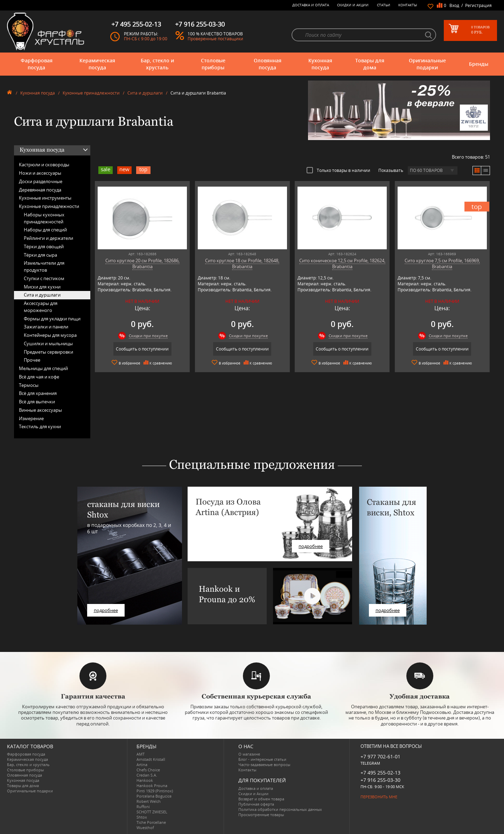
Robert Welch (149, 801)
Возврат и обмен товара (261, 799)
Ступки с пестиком (44, 278)
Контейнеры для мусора (50, 335)
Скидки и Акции (353, 5)
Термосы (29, 385)
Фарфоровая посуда (37, 64)
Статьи (384, 5)
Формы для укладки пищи (52, 319)
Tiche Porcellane (151, 822)
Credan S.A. (147, 775)
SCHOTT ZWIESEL (152, 812)
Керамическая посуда (97, 64)
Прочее (32, 360)
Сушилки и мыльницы (48, 343)
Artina (142, 765)
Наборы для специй (45, 230)
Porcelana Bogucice (154, 796)
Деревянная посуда (40, 190)
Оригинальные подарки (427, 64)
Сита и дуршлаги (145, 93)
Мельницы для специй (43, 368)
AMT (141, 754)
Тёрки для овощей (44, 246)
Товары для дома (370, 64)
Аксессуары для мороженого (41, 307)
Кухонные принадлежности (91, 93)
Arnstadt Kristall (151, 759)
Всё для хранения (38, 393)
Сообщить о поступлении (142, 349)
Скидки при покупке (148, 336)
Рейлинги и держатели (48, 238)
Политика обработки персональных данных (280, 809)
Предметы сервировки (48, 352)
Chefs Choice (148, 770)
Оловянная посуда (268, 64)
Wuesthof (145, 828)
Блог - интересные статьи (262, 759)
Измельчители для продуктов (44, 266)
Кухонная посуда (320, 64)
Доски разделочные (41, 181)
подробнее (106, 610)
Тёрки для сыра (40, 255)
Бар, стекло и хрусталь (157, 64)
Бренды (479, 64)
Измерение (31, 418)
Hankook (145, 780)
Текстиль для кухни (40, 426)
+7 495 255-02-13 (380, 773)
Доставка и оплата (311, 5)
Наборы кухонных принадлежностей (44, 218)
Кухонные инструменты (45, 198)
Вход (454, 5)
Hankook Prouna (152, 786)
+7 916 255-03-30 (380, 780)
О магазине (249, 754)
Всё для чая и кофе (39, 377)
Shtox (142, 817)
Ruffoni (143, 807)
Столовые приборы (213, 64)
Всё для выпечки (37, 402)
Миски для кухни (42, 287)
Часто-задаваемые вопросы (264, 765)
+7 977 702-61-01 (380, 756)
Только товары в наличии (338, 170)
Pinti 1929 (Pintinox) (155, 791)
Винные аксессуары (40, 410)
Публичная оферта (256, 804)
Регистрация (478, 5)
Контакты (408, 5)
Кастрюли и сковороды (44, 165)
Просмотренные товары (261, 815)
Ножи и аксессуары (40, 173)
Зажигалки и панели (46, 327)
